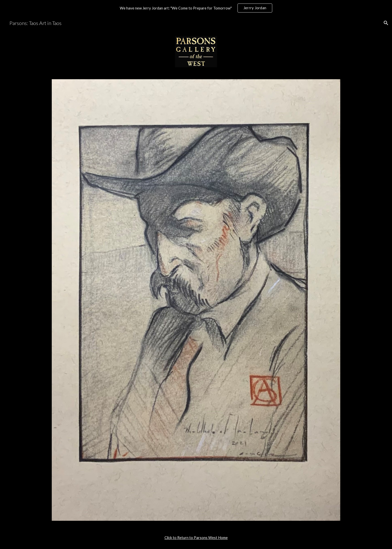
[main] (196, 538)
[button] (386, 23)
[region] (196, 8)
